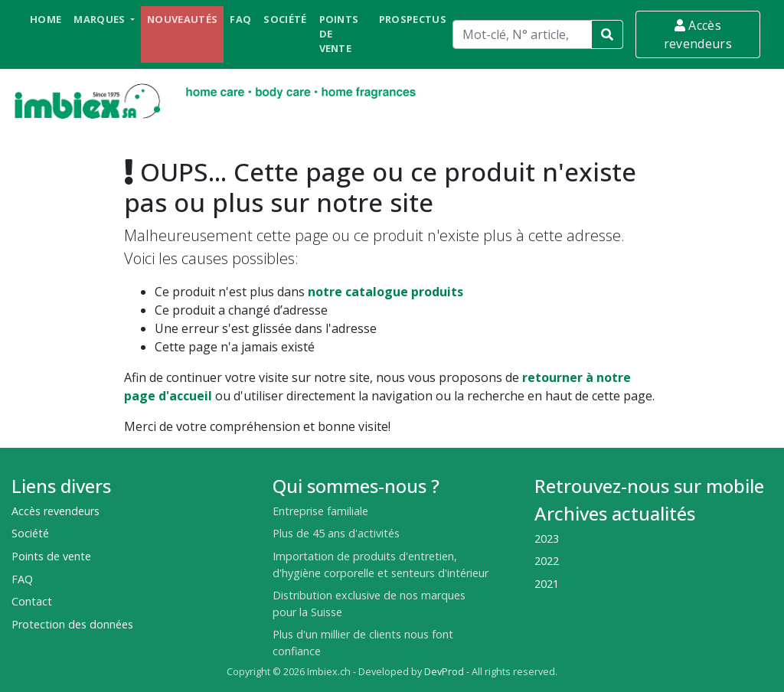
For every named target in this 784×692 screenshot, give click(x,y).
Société (285, 19)
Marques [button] (101, 19)
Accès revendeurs (698, 34)
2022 (547, 561)
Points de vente (339, 34)
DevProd (444, 672)
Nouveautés (182, 19)
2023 (547, 539)
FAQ (240, 19)
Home (46, 19)
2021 (547, 584)
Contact (32, 601)
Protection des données (72, 624)
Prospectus (413, 19)
